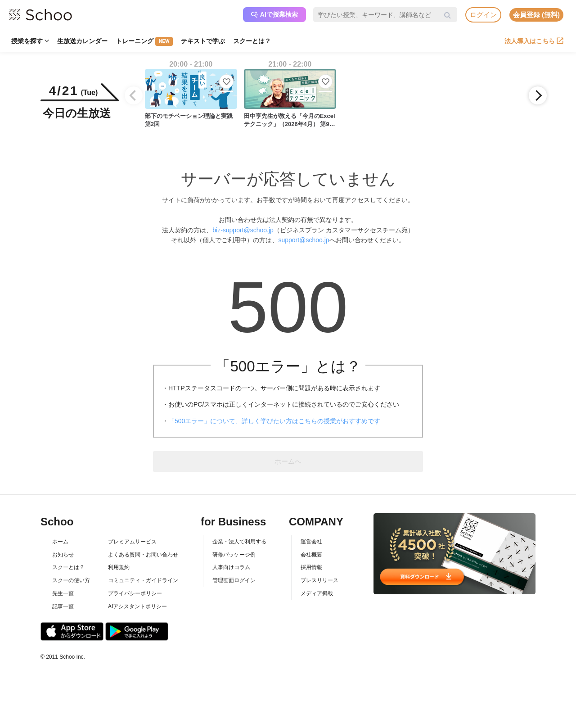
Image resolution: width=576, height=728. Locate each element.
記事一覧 (63, 606)
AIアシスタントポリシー (137, 606)
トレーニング (144, 41)
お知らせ (63, 555)
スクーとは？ (252, 41)
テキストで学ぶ (203, 41)
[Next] (538, 95)
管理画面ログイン (234, 580)
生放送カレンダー (82, 41)
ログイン (483, 15)
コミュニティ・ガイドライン (143, 580)
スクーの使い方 (71, 580)
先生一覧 (63, 593)
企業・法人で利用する (239, 542)
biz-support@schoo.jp (243, 230)
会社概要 (311, 555)
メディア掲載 (317, 593)
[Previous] (134, 95)
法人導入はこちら (534, 41)
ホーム (60, 542)
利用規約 (119, 567)
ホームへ (288, 461)
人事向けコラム (231, 567)
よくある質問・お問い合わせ (143, 555)
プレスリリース (319, 580)
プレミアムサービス (132, 542)
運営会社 (311, 542)
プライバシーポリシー (135, 593)
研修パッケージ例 (234, 555)
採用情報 (311, 567)
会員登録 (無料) (536, 15)
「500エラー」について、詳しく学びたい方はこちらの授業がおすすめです (274, 421)
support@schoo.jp (304, 240)
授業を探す (30, 41)
